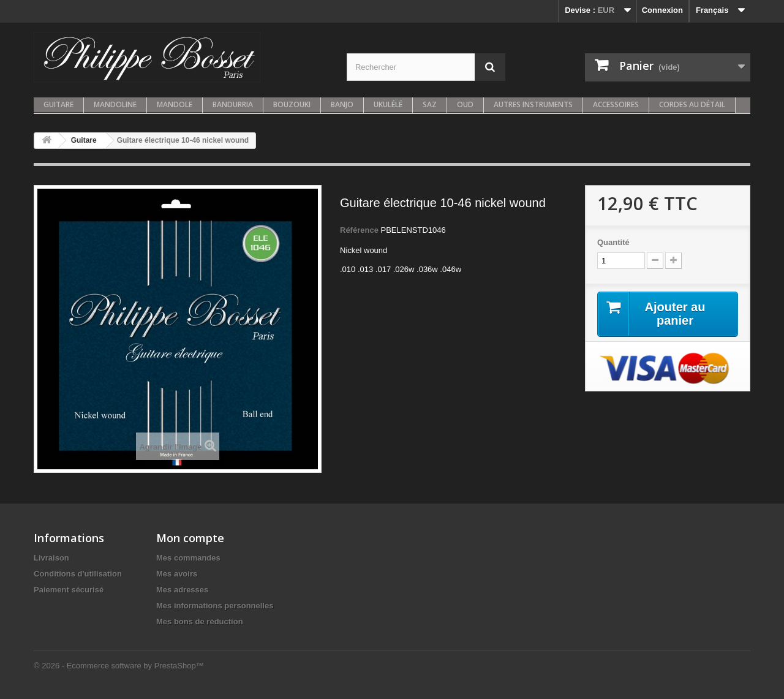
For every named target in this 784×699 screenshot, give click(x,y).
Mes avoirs (177, 574)
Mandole (175, 104)
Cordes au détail (692, 104)
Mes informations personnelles (215, 606)
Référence (359, 230)
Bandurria (233, 104)
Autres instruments (533, 104)
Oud (465, 104)
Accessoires (616, 104)
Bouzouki (292, 104)
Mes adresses (182, 590)
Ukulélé (388, 104)
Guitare (58, 104)
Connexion (662, 10)
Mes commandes (188, 558)
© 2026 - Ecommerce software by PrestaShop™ (119, 666)
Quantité (613, 242)
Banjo (342, 104)
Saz (430, 104)
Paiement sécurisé (69, 590)
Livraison (51, 558)
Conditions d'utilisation (78, 574)
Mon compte (190, 538)
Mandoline (115, 104)
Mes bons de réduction (200, 622)
